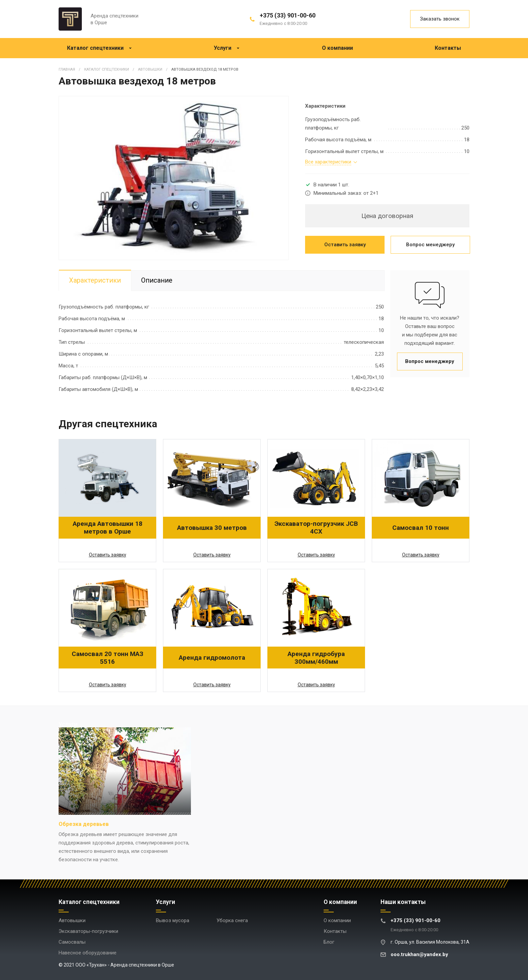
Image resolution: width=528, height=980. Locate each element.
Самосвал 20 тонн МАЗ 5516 (108, 658)
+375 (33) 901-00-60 (288, 15)
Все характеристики (328, 162)
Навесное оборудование (88, 953)
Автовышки (72, 920)
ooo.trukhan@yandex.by (419, 954)
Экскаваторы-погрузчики (88, 931)
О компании (337, 48)
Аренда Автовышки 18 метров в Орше (108, 528)
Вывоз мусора (173, 920)
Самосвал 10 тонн (421, 528)
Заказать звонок (440, 19)
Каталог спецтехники (100, 48)
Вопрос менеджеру (430, 245)
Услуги (227, 48)
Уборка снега (232, 920)
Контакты (448, 48)
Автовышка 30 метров (212, 528)
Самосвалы (72, 942)
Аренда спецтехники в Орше (114, 19)
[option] (174, 178)
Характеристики (95, 281)
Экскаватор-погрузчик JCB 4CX (316, 528)
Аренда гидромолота (212, 658)
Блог (329, 942)
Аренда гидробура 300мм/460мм (316, 658)
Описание (157, 281)
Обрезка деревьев (84, 824)
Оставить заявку (345, 245)
